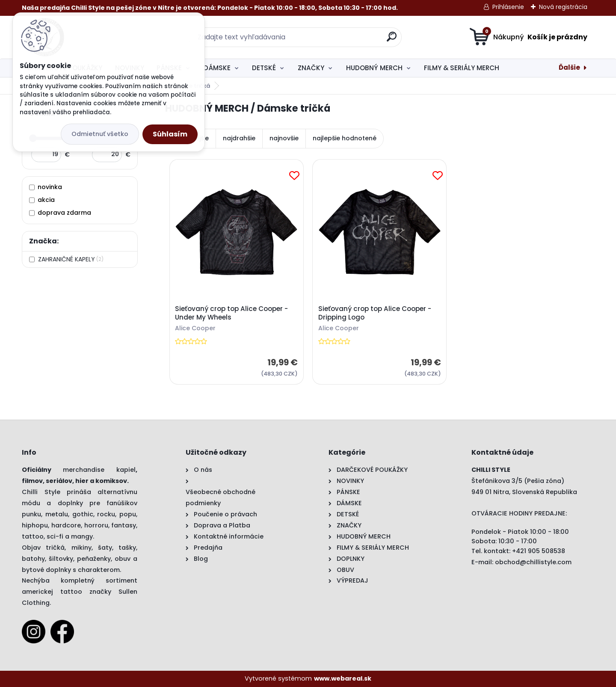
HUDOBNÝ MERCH (374, 68)
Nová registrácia (563, 7)
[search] (392, 40)
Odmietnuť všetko (100, 134)
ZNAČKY (311, 68)
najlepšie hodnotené (345, 138)
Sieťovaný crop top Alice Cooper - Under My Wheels (231, 313)
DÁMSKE (217, 68)
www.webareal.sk (343, 678)
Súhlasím (170, 134)
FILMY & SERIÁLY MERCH (462, 68)
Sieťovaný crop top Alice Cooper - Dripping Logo (375, 313)
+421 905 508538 (539, 551)
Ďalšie (569, 67)
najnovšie (284, 138)
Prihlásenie (508, 7)
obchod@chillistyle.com (533, 562)
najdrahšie (239, 138)
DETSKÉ (264, 68)
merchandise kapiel (99, 470)
